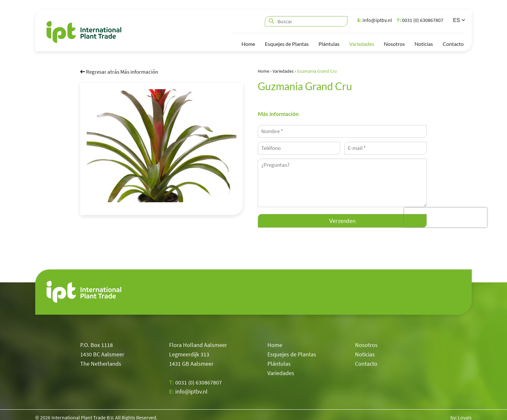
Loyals (465, 412)
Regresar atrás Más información (119, 71)
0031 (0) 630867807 (420, 20)
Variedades (362, 44)
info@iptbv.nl (375, 20)
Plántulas (329, 44)
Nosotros (394, 44)
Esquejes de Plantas (287, 44)
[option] (162, 145)
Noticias (424, 44)
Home (248, 44)
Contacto (453, 44)
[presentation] (446, 217)
